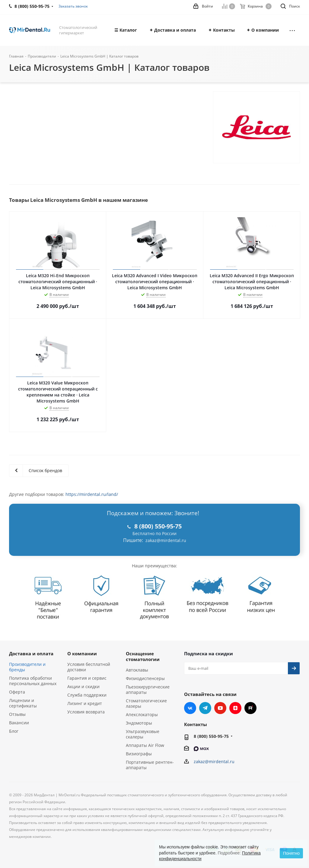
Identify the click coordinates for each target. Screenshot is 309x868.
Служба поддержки (87, 695)
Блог (14, 731)
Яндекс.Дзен (235, 708)
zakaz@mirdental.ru (166, 540)
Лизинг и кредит (85, 703)
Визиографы (139, 754)
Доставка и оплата (31, 653)
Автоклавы (137, 670)
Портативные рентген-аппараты (150, 765)
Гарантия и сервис (87, 678)
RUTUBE (250, 708)
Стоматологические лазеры (146, 703)
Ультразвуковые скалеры (143, 734)
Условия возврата (86, 712)
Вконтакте (190, 708)
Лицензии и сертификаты (23, 703)
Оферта (17, 692)
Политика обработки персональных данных (33, 681)
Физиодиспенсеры (145, 678)
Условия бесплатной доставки (89, 667)
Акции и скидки (83, 686)
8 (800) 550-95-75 (211, 736)
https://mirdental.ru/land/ (92, 494)
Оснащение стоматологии (143, 656)
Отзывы (17, 714)
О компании (82, 653)
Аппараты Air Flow (145, 745)
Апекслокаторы (142, 714)
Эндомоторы (139, 723)
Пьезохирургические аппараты (148, 689)
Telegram (205, 708)
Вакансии (19, 723)
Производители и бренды (27, 667)
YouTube (220, 708)
